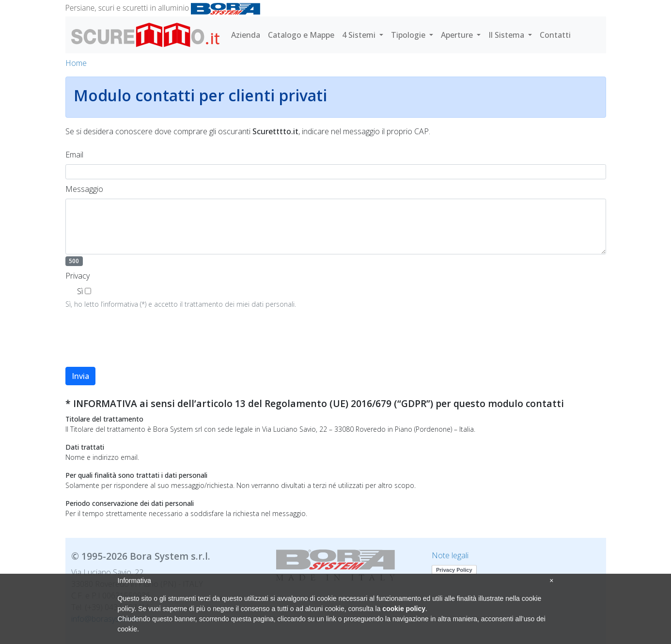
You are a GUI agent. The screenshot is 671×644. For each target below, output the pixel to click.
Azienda (246, 35)
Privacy (78, 276)
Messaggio (84, 189)
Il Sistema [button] (507, 35)
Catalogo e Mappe (301, 35)
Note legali (450, 555)
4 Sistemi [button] (360, 35)
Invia (80, 376)
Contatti (555, 35)
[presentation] (139, 344)
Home (76, 63)
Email (74, 155)
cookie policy (404, 609)
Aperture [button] (458, 35)
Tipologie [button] (409, 35)
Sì (80, 291)
